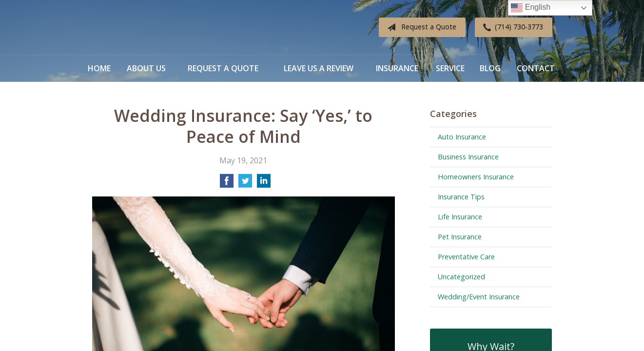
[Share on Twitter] (245, 184)
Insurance (397, 68)
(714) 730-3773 (511, 27)
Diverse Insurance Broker (153, 28)
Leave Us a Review (319, 68)
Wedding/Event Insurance (479, 297)
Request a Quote (420, 27)
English (531, 8)
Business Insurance (468, 157)
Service (450, 68)
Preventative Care (466, 257)
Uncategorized (461, 277)
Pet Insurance (460, 237)
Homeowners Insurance (476, 177)
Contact (536, 68)
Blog (490, 68)
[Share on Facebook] (227, 184)
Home (99, 68)
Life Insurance (460, 217)
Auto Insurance (462, 137)
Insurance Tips (461, 197)
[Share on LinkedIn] (264, 184)
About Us (146, 68)
